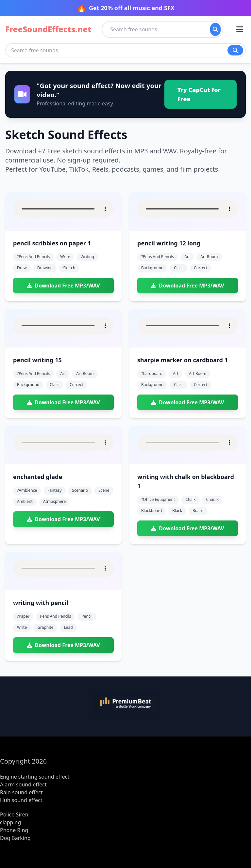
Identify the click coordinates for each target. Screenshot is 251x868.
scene (104, 490)
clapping (10, 822)
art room (209, 257)
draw (22, 268)
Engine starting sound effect (35, 777)
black (177, 511)
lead (68, 627)
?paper (23, 616)
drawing (45, 268)
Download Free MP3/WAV (63, 286)
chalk (190, 499)
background (152, 268)
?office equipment (158, 499)
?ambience (27, 490)
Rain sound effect (21, 792)
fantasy (54, 490)
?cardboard (152, 373)
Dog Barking (15, 838)
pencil (87, 616)
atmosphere (54, 501)
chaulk (213, 499)
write (65, 257)
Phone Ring (14, 830)
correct (201, 268)
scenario (80, 490)
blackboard (151, 511)
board (198, 511)
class (179, 268)
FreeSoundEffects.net (48, 29)
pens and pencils (55, 616)
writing (87, 257)
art (187, 257)
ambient (25, 501)
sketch (69, 268)
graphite (45, 627)
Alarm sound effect (23, 784)
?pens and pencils (33, 257)
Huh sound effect (21, 800)
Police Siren (14, 814)
